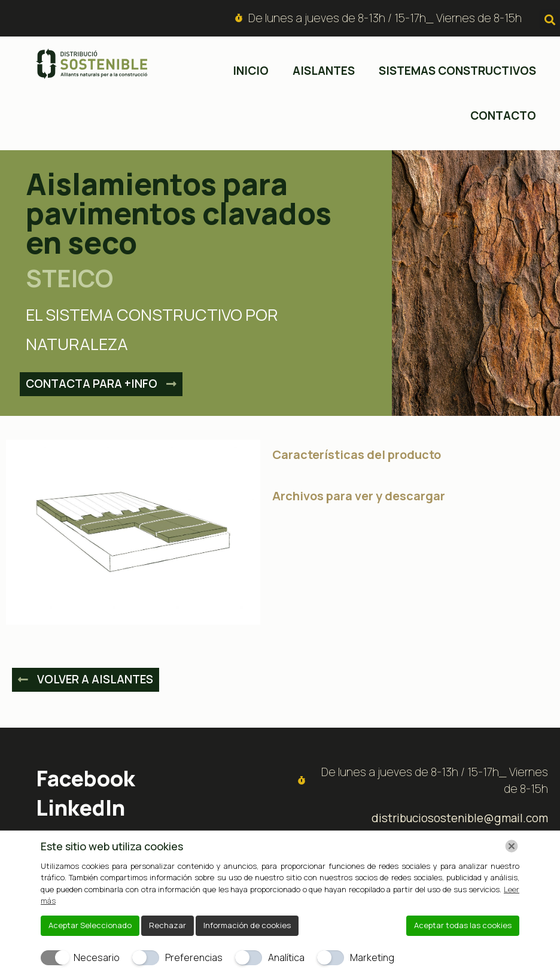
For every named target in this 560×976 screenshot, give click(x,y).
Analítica (286, 957)
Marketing (372, 957)
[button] (550, 19)
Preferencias (194, 957)
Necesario (97, 957)
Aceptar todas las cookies (463, 925)
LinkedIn (80, 808)
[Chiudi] (512, 846)
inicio (251, 71)
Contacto (503, 115)
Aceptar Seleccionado (90, 925)
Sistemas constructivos (457, 71)
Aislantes (324, 71)
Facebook (86, 778)
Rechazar (168, 925)
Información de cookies (247, 925)
